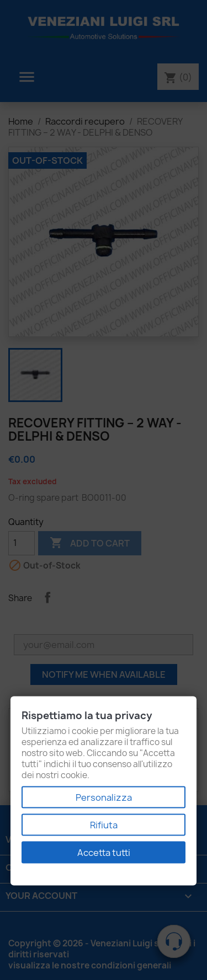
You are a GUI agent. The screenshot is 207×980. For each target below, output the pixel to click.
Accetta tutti (104, 853)
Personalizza (104, 797)
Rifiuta (104, 825)
